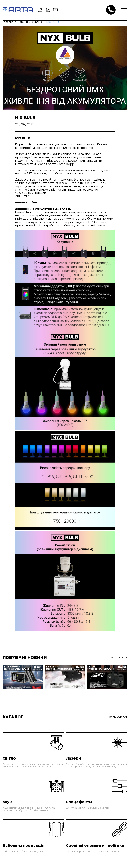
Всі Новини (119, 658)
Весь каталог (118, 717)
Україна (37, 22)
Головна (8, 22)
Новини (23, 22)
